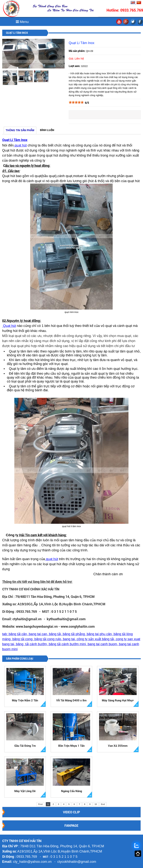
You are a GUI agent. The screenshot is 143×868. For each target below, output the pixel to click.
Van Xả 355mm (118, 746)
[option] (10, 78)
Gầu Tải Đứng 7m (25, 746)
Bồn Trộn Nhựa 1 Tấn (71, 746)
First (40, 804)
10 (96, 804)
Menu (22, 22)
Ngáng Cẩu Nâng (71, 791)
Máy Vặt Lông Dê (25, 791)
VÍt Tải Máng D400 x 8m (71, 700)
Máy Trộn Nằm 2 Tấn (25, 700)
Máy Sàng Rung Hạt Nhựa (118, 700)
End (103, 804)
